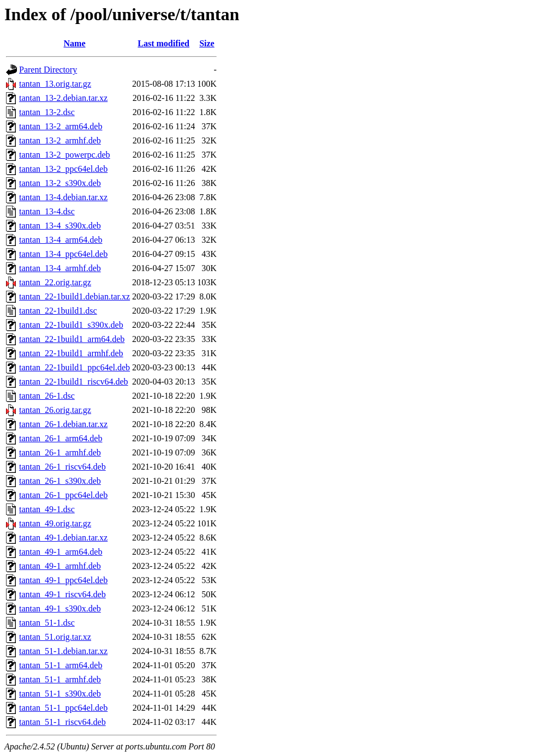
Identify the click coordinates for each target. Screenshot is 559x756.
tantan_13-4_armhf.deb (60, 268)
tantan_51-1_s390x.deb (60, 694)
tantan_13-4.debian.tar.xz (63, 197)
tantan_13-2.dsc (47, 112)
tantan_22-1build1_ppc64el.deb (75, 367)
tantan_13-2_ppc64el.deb (63, 169)
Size (207, 43)
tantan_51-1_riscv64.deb (63, 722)
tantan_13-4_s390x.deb (60, 226)
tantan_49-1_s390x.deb (60, 608)
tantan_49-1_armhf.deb (60, 566)
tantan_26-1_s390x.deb (60, 481)
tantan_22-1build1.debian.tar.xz (75, 296)
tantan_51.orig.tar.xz (55, 637)
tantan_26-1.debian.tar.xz (63, 424)
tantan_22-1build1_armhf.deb (71, 353)
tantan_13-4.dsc (47, 211)
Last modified (163, 43)
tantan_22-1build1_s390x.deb (71, 325)
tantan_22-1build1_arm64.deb (72, 339)
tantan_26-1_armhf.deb (60, 452)
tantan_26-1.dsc (47, 396)
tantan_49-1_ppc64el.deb (63, 580)
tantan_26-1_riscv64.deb (63, 467)
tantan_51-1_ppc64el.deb (63, 708)
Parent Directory (48, 70)
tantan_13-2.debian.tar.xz (63, 98)
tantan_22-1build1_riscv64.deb (74, 382)
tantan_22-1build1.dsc (58, 311)
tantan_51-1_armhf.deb (60, 679)
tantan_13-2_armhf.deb (60, 140)
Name (75, 43)
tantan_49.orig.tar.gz (55, 523)
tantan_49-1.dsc (47, 509)
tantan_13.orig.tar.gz (55, 84)
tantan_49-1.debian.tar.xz (63, 538)
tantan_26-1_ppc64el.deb (63, 495)
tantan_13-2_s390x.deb (60, 183)
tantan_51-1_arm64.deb (61, 665)
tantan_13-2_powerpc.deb (65, 155)
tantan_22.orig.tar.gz (55, 282)
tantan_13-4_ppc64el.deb (63, 254)
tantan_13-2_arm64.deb (61, 126)
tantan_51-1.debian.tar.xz (63, 651)
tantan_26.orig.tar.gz (55, 410)
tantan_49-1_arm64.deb (61, 552)
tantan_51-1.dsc (47, 623)
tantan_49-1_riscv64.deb (63, 594)
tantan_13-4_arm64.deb (61, 240)
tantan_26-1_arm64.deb (61, 438)
